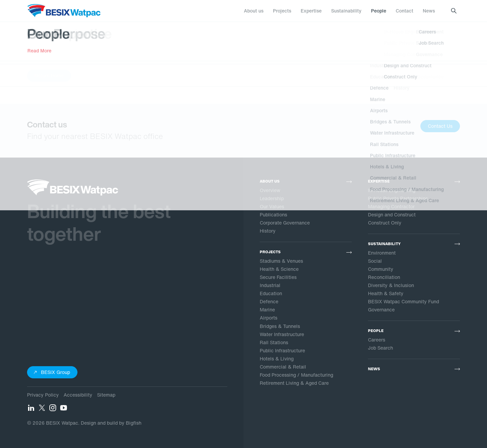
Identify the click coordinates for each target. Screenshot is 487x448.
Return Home (49, 76)
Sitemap (106, 395)
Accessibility (78, 395)
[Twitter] (42, 410)
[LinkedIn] (31, 410)
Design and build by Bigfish (111, 423)
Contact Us (440, 126)
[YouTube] (64, 410)
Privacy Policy (43, 395)
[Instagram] (53, 410)
